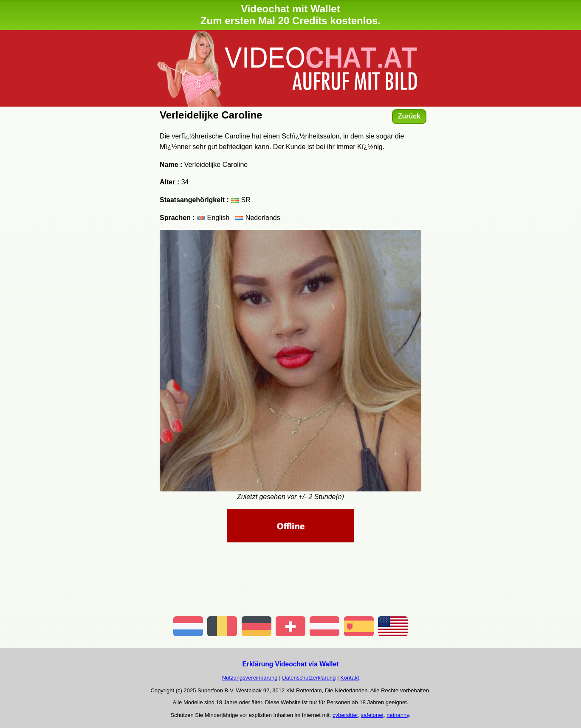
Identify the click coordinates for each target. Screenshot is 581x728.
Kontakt (350, 678)
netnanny (398, 715)
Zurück (409, 116)
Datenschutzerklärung (309, 678)
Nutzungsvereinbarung (250, 678)
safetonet (372, 715)
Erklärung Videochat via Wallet (290, 664)
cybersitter (345, 715)
